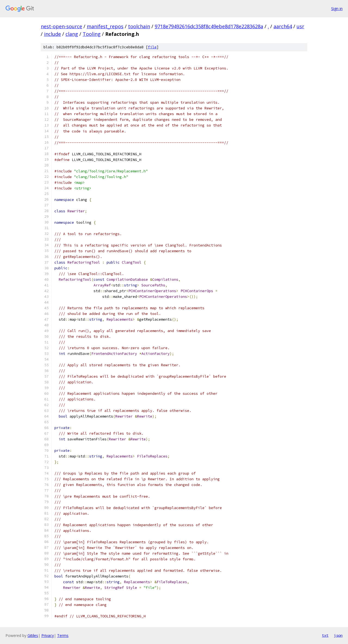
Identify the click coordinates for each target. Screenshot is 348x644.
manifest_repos (105, 26)
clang (72, 34)
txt (325, 635)
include (52, 34)
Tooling (92, 34)
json (338, 635)
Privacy (48, 635)
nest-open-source (61, 26)
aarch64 (283, 26)
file (152, 47)
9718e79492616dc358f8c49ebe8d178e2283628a (209, 26)
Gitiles (33, 635)
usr (300, 26)
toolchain (139, 26)
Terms (63, 635)
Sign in (337, 9)
